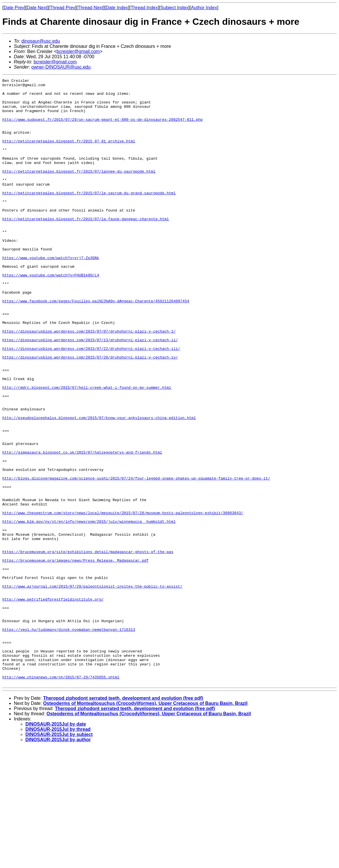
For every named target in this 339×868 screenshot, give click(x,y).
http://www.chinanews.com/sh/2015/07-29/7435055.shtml (61, 797)
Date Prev (14, 8)
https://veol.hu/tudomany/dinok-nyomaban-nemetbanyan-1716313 (69, 740)
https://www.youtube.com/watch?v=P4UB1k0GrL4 (51, 315)
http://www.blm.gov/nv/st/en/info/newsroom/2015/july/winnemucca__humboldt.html (89, 610)
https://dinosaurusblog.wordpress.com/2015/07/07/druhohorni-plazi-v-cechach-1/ (89, 382)
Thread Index (144, 8)
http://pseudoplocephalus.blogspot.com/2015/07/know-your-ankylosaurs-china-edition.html (99, 486)
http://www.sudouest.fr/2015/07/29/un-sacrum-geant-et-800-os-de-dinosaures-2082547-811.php (102, 128)
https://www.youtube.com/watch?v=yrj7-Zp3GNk (51, 294)
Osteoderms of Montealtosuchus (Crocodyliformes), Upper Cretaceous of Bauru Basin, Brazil (145, 824)
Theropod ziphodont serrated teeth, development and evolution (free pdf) (123, 819)
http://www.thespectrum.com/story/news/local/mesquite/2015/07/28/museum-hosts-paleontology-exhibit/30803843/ (123, 600)
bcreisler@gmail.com (78, 51)
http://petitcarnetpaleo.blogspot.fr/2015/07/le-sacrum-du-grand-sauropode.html (89, 216)
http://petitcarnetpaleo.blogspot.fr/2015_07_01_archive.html (69, 154)
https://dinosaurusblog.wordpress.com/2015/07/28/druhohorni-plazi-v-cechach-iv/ (90, 413)
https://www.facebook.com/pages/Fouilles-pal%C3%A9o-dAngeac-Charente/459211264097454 (96, 346)
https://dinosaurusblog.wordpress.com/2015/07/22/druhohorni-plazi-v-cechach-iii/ (91, 403)
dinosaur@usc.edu (41, 41)
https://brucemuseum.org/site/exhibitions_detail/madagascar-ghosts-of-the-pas (88, 647)
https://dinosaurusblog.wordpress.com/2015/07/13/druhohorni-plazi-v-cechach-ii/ (90, 393)
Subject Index (174, 8)
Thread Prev (63, 8)
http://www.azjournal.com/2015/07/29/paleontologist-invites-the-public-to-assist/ (92, 688)
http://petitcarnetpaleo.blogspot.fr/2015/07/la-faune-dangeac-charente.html (86, 247)
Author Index (204, 8)
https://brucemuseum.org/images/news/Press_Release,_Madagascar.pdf (75, 657)
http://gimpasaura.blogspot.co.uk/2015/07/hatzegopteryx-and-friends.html (82, 527)
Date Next (37, 8)
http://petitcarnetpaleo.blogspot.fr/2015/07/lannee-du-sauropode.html (79, 190)
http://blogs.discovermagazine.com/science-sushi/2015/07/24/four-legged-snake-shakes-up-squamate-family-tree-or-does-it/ (136, 558)
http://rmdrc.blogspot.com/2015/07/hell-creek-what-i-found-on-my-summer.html (87, 450)
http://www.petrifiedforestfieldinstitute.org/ (53, 704)
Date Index (117, 8)
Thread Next (90, 8)
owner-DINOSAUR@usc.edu (61, 67)
